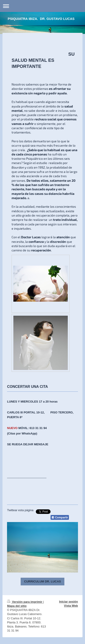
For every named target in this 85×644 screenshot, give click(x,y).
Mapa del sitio (17, 606)
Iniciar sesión (69, 602)
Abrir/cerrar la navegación (42, 6)
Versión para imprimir (25, 602)
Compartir (60, 518)
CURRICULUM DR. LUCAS (42, 581)
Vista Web (71, 606)
